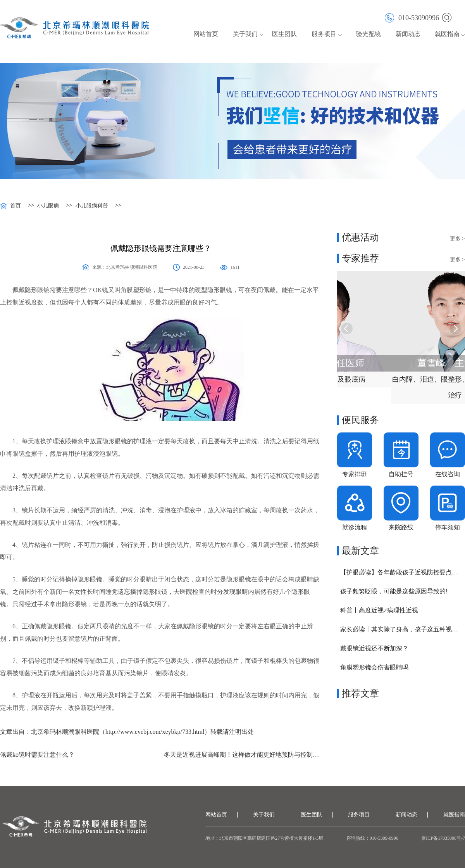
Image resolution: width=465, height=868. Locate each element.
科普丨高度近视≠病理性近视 (379, 610)
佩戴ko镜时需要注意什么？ (37, 755)
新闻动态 (408, 34)
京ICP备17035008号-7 (443, 838)
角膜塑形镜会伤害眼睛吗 (374, 667)
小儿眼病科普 (92, 206)
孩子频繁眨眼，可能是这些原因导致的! (394, 591)
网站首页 (206, 34)
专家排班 (355, 474)
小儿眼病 (48, 206)
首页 (15, 206)
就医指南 (447, 34)
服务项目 (324, 34)
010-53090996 (412, 17)
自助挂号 (401, 474)
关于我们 (245, 34)
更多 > (457, 239)
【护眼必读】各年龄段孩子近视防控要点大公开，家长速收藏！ (401, 572)
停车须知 (448, 527)
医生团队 (284, 34)
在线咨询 (448, 474)
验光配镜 (369, 34)
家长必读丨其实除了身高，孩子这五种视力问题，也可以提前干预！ (401, 629)
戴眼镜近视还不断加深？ (374, 648)
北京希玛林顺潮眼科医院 (132, 267)
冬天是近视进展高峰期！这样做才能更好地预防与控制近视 (243, 755)
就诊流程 (355, 527)
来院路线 (401, 527)
